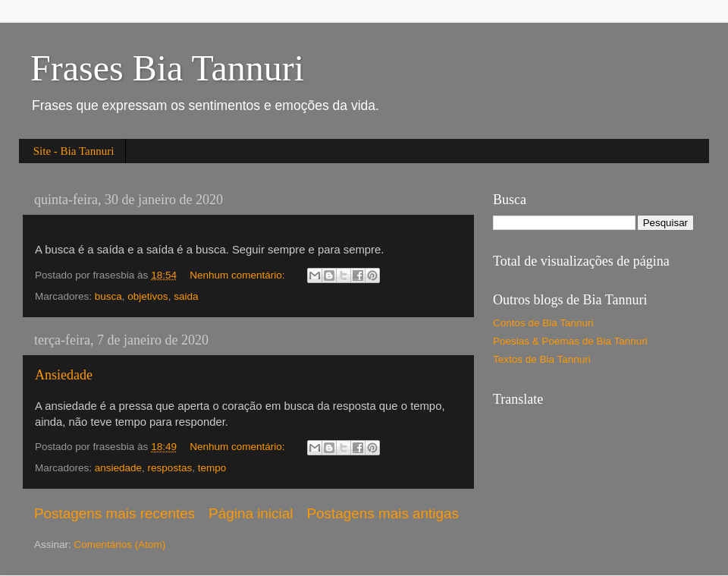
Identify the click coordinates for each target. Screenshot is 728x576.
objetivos (147, 296)
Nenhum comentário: (238, 275)
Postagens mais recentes (115, 513)
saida (186, 296)
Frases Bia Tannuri (167, 68)
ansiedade (118, 468)
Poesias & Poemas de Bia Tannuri (570, 341)
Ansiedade (64, 375)
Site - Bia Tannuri (74, 151)
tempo (212, 468)
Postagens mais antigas (383, 513)
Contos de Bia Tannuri (543, 323)
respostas (170, 468)
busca (108, 296)
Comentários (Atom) (120, 545)
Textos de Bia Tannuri (542, 359)
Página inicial (251, 513)
